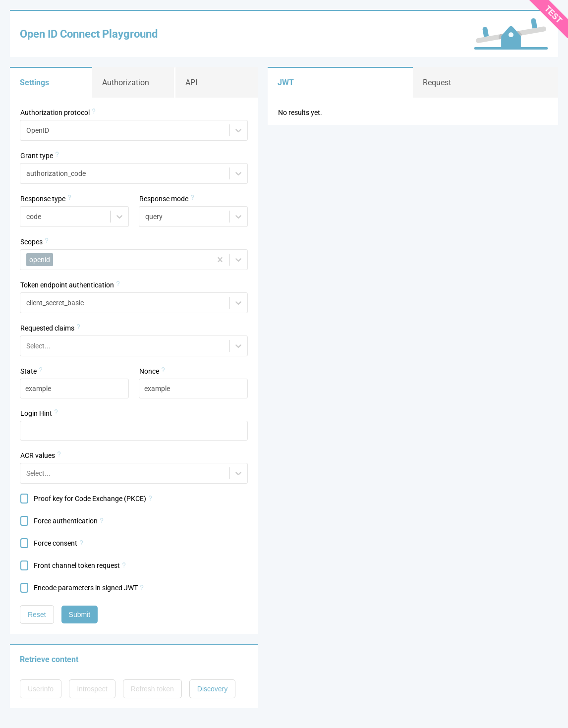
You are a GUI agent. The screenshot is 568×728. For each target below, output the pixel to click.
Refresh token (152, 689)
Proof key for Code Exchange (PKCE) (90, 499)
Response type (43, 199)
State (28, 371)
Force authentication (66, 521)
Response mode (164, 199)
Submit (80, 615)
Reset (37, 615)
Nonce (149, 371)
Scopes (31, 242)
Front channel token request (77, 565)
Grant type (37, 156)
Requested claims (47, 328)
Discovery (212, 689)
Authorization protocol (55, 112)
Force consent (56, 543)
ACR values (38, 455)
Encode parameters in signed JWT (86, 588)
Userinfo (41, 689)
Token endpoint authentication (67, 285)
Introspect (92, 689)
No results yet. (300, 112)
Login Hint (36, 413)
